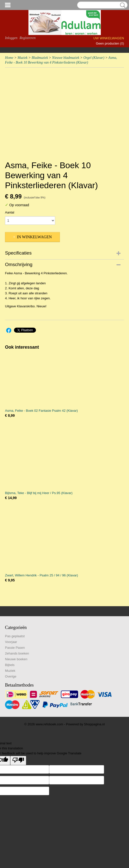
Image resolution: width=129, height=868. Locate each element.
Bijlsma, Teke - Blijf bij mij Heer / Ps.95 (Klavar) (39, 493)
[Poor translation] (18, 761)
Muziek (22, 58)
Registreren (27, 38)
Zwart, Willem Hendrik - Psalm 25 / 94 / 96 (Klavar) (42, 575)
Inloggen (11, 38)
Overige (11, 676)
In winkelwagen (34, 237)
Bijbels (10, 665)
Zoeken (122, 5)
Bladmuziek (40, 58)
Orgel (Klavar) (94, 58)
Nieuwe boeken (16, 659)
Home (9, 58)
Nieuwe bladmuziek (66, 58)
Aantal (10, 212)
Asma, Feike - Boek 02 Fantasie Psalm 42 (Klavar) (41, 411)
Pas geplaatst (15, 636)
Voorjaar (11, 642)
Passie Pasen (15, 648)
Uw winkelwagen (109, 38)
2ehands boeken (17, 653)
